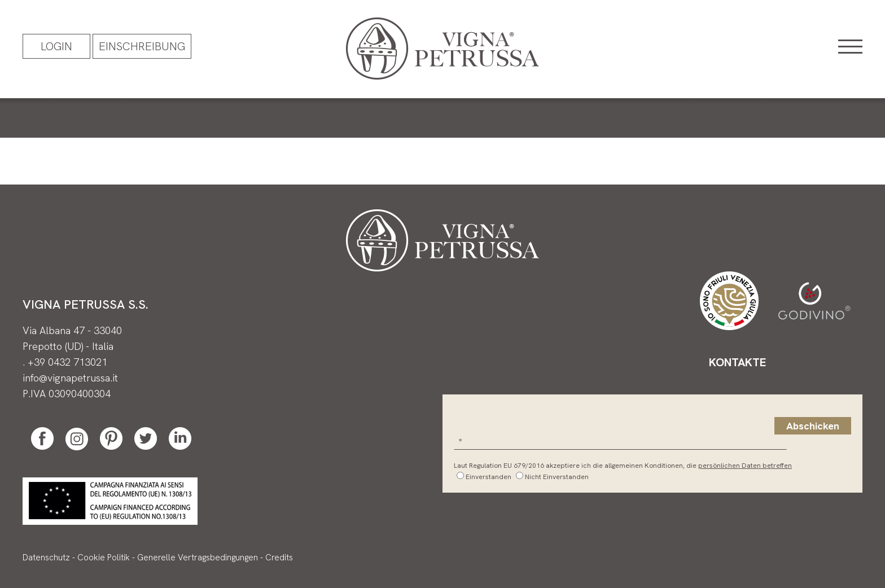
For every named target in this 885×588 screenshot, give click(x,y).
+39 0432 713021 (67, 362)
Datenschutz (46, 558)
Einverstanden (488, 477)
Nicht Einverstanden (557, 477)
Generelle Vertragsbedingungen (198, 558)
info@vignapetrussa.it (70, 378)
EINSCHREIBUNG (142, 46)
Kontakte (737, 362)
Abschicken (813, 426)
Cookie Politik (104, 558)
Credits (279, 558)
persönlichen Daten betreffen (745, 466)
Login (56, 46)
